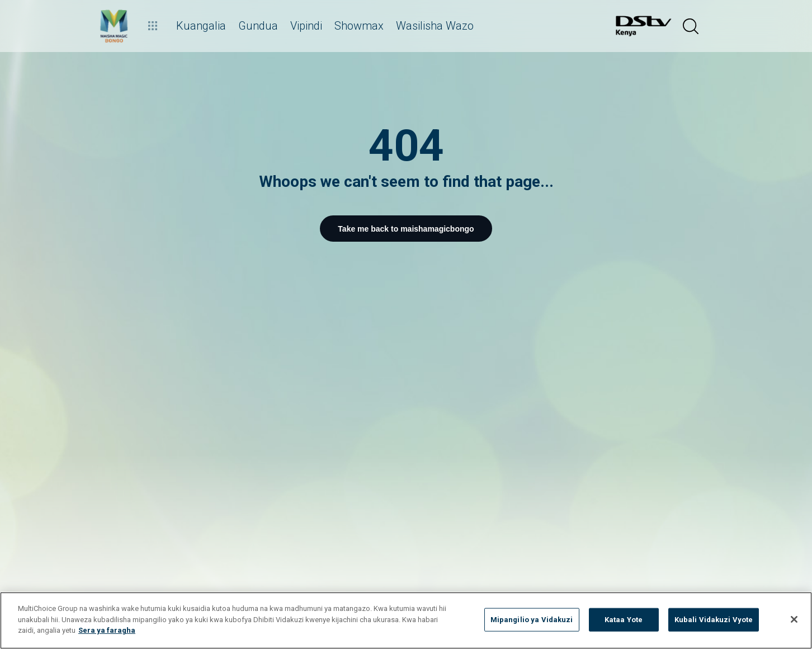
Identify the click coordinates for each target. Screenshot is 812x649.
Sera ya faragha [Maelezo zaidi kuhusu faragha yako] (107, 630)
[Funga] (794, 619)
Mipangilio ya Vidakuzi (532, 620)
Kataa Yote (624, 620)
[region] (406, 620)
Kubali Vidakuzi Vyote (714, 620)
